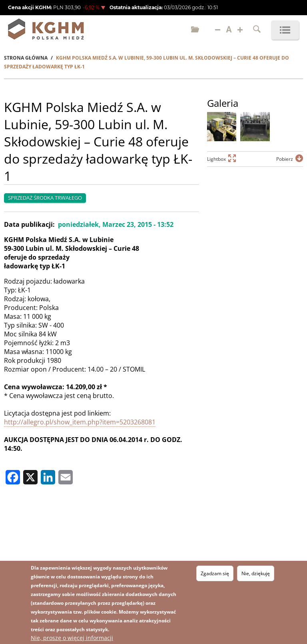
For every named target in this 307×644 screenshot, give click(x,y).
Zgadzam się (215, 573)
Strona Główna (26, 58)
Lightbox (216, 159)
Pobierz (285, 159)
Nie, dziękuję (256, 573)
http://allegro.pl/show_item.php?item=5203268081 (80, 422)
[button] (222, 127)
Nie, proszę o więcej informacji (72, 638)
